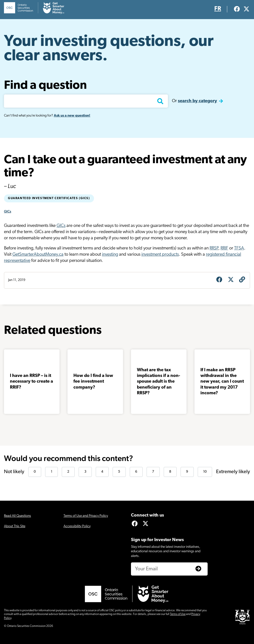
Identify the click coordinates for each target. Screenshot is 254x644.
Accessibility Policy (77, 526)
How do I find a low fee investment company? (93, 382)
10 (205, 472)
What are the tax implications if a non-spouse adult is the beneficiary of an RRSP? (159, 382)
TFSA (239, 248)
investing (110, 255)
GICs (8, 211)
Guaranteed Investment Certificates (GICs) (49, 198)
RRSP (214, 248)
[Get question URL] (242, 280)
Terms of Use (178, 614)
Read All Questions (17, 516)
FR (218, 9)
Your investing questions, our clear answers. (109, 49)
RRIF (224, 248)
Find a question (45, 86)
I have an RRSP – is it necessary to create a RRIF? (32, 382)
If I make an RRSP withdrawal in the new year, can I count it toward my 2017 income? (222, 382)
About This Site (15, 526)
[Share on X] (231, 280)
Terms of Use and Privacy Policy (86, 516)
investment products (160, 255)
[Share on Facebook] (219, 280)
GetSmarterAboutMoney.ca (38, 255)
